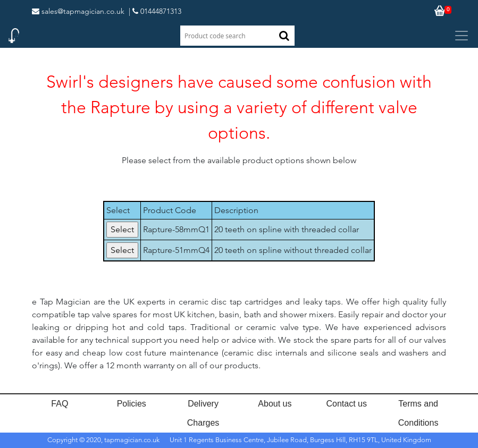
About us (275, 404)
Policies (132, 404)
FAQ (60, 404)
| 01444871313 (155, 11)
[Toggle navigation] (462, 36)
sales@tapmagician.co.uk (78, 11)
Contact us (347, 404)
